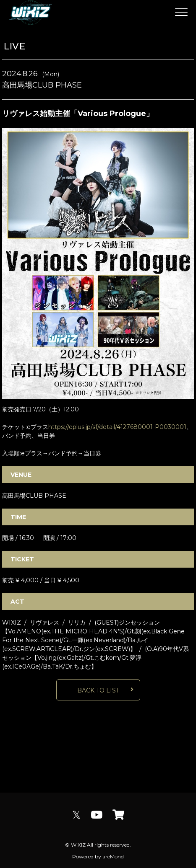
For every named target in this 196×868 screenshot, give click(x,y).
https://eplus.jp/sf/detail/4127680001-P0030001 (117, 427)
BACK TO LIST (98, 690)
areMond (113, 856)
